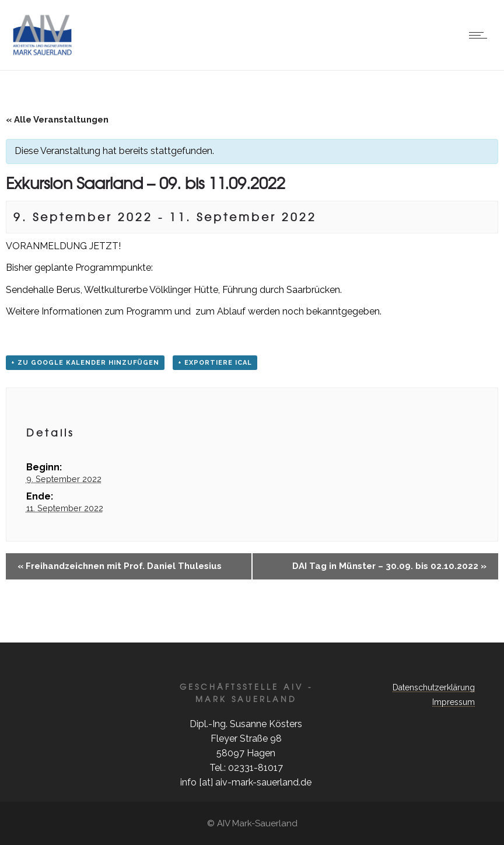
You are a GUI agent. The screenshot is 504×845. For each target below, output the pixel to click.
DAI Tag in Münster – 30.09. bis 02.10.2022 (389, 566)
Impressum (454, 702)
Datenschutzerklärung (434, 687)
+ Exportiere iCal (215, 363)
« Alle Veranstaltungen (57, 120)
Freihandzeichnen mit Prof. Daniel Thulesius (120, 566)
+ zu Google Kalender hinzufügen (85, 363)
